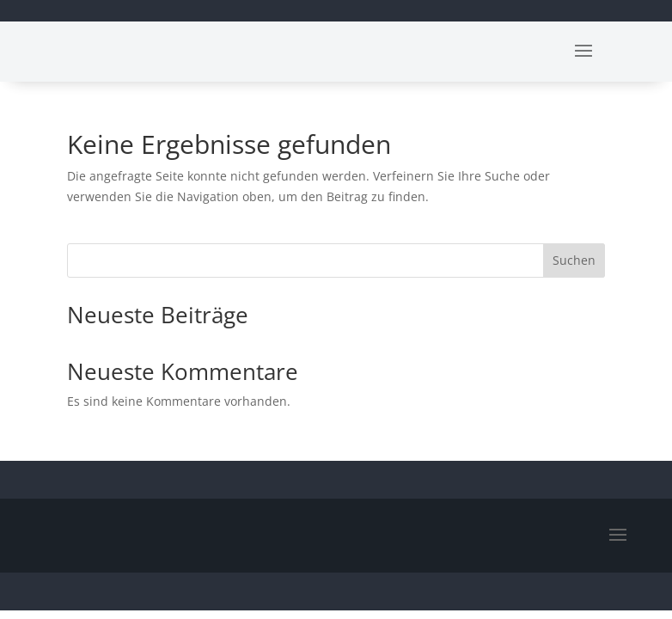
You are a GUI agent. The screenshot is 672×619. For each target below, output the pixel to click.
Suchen (574, 260)
